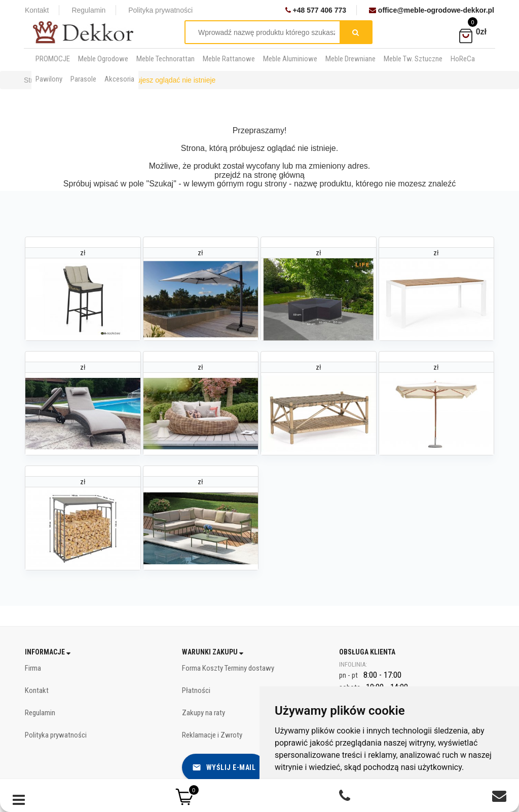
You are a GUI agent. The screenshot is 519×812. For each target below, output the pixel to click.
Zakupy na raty (203, 713)
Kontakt (37, 10)
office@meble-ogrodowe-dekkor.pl (432, 10)
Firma (33, 668)
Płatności (196, 690)
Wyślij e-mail (224, 767)
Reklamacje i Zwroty (212, 735)
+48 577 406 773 (316, 10)
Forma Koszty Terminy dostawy (228, 668)
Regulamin (88, 10)
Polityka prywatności (160, 10)
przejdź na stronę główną (259, 175)
